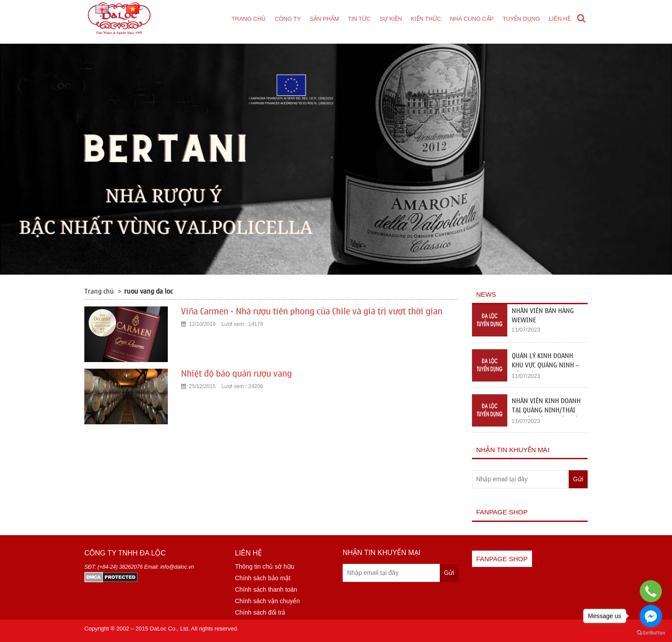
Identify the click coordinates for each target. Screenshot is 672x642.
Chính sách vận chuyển (267, 601)
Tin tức (359, 19)
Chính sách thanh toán (266, 589)
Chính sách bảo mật (263, 578)
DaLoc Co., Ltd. (170, 629)
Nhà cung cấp (472, 19)
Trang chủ (249, 19)
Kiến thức (426, 19)
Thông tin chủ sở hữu (264, 566)
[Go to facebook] (651, 616)
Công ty (288, 19)
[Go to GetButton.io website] (651, 633)
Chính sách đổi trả (260, 612)
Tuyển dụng (521, 19)
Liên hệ (560, 19)
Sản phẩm (324, 19)
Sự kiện (391, 19)
